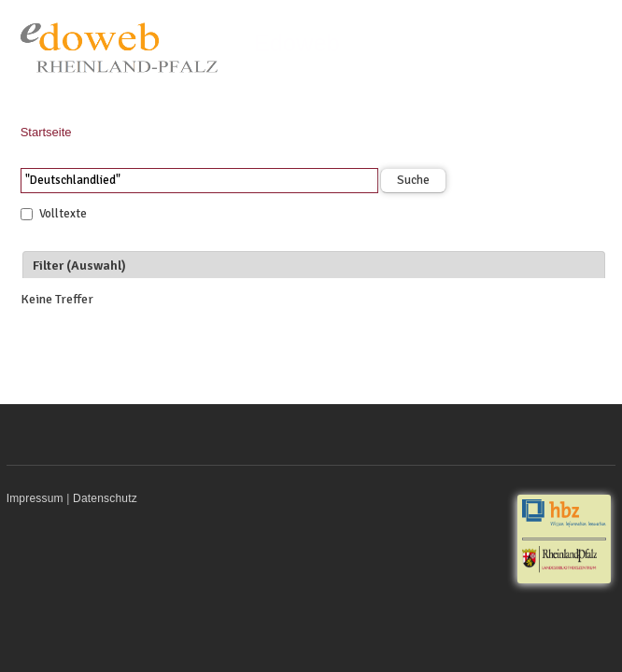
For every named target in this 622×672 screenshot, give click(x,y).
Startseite (46, 132)
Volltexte (63, 214)
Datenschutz (105, 498)
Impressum (35, 498)
